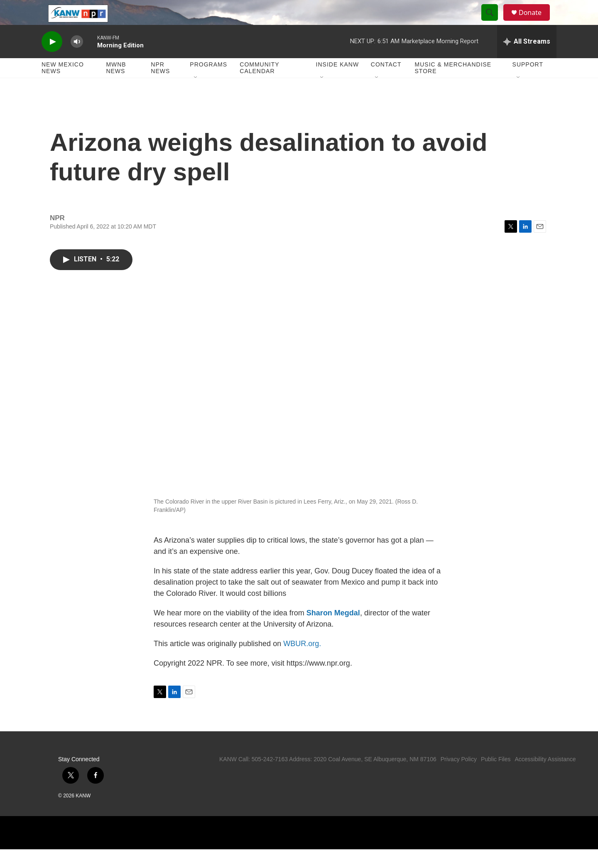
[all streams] (527, 60)
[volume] (77, 60)
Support (528, 83)
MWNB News (116, 86)
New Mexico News (63, 86)
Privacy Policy (459, 778)
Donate (535, 22)
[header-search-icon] (493, 22)
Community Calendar (259, 86)
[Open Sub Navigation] (196, 96)
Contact (386, 83)
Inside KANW (338, 83)
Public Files (496, 778)
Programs (208, 83)
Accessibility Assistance (545, 778)
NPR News (160, 86)
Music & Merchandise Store (453, 86)
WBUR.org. (302, 662)
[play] (52, 60)
